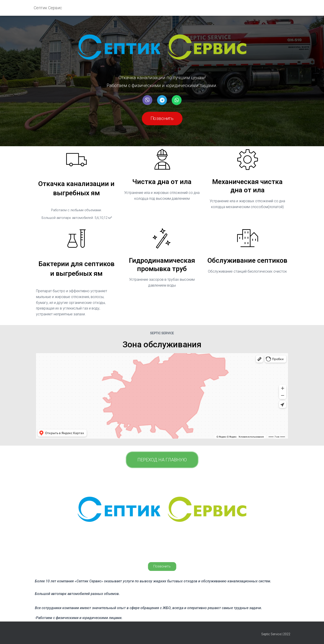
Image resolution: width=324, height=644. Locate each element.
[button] (162, 119)
